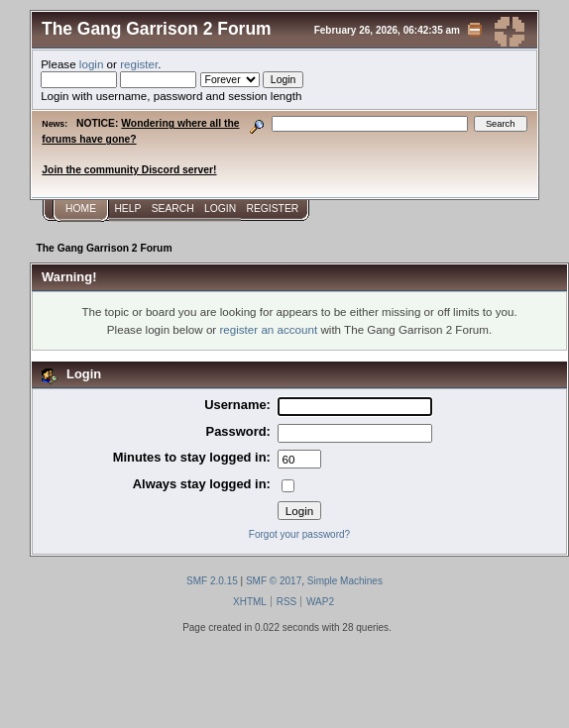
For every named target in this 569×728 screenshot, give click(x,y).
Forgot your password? (299, 534)
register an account (268, 329)
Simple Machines (345, 581)
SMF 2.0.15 (212, 581)
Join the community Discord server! (129, 170)
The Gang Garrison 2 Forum (157, 29)
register (139, 64)
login (92, 64)
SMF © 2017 (274, 581)
